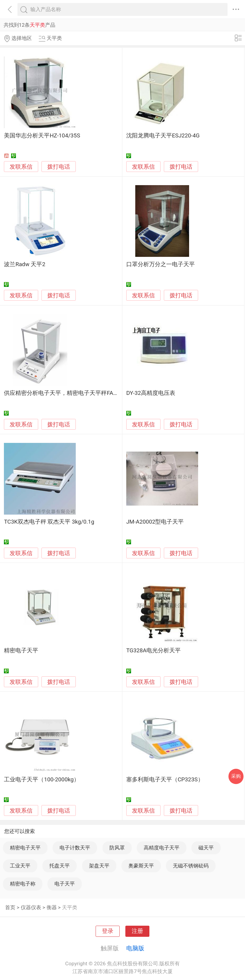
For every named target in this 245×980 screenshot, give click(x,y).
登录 (108, 931)
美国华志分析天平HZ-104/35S (42, 136)
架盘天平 (99, 866)
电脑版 (135, 948)
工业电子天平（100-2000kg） (42, 780)
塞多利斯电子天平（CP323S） (165, 780)
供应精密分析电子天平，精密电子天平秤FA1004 (65, 393)
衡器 (52, 907)
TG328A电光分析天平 (153, 651)
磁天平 (206, 848)
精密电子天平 (21, 651)
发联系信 (21, 167)
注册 (137, 931)
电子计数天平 (75, 848)
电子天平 (65, 884)
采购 (236, 776)
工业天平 (20, 866)
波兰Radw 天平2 (24, 264)
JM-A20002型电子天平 (155, 522)
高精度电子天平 (162, 848)
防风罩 (117, 848)
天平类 (70, 907)
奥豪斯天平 (141, 866)
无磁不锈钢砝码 (191, 866)
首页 (10, 907)
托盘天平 (60, 866)
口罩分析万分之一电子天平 (161, 264)
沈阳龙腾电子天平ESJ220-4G (163, 136)
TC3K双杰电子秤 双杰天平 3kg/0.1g (49, 522)
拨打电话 (59, 167)
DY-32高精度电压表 (151, 393)
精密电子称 (23, 884)
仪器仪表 (31, 907)
